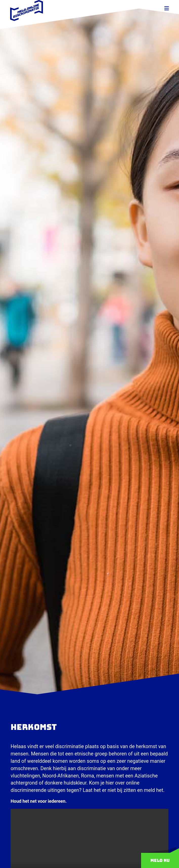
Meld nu (160, 860)
